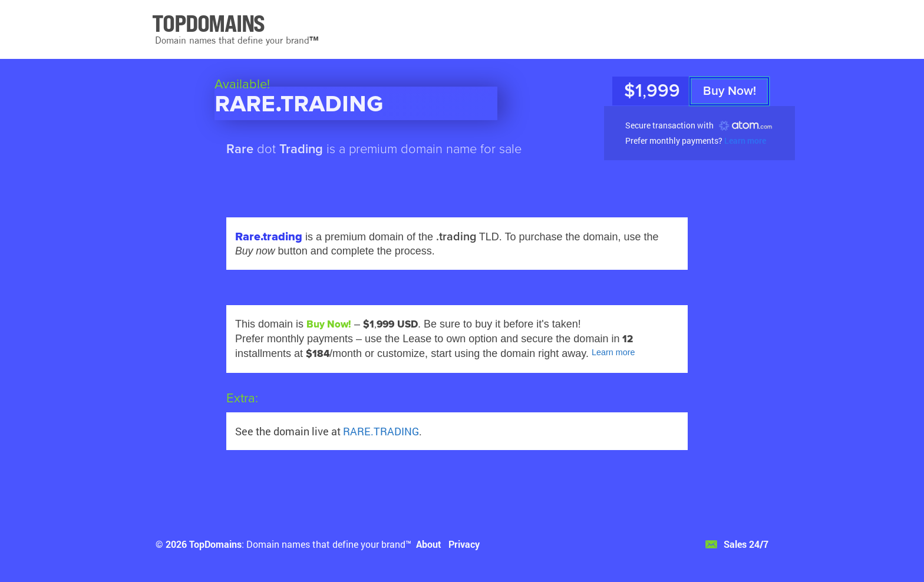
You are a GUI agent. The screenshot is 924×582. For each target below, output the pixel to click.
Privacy (464, 544)
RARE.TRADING (381, 431)
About (429, 544)
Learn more (745, 140)
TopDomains (215, 544)
